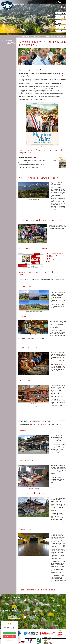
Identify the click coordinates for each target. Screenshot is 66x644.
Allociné (49, 261)
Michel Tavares (47, 75)
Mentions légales (31, 621)
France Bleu (50, 263)
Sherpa (63, 436)
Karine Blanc (38, 75)
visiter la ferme (61, 365)
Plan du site (37, 621)
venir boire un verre (23, 407)
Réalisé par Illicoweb (45, 621)
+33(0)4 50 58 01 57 (60, 5)
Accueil (18, 36)
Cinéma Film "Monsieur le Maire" (58, 36)
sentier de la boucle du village (37, 424)
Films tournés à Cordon (43, 36)
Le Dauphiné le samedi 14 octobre (56, 260)
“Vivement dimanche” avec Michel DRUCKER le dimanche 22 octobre (56, 254)
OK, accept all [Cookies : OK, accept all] (9, 633)
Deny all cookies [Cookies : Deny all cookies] (9, 637)
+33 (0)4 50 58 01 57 (16, 602)
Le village (34, 36)
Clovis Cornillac (57, 75)
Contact (25, 621)
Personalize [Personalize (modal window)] (9, 640)
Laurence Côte (28, 77)
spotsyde (33, 158)
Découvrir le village (26, 36)
